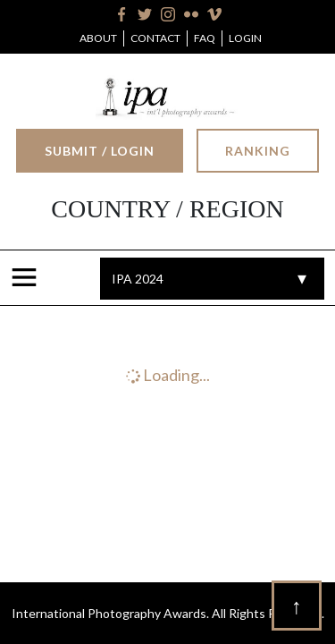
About (98, 38)
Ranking (258, 151)
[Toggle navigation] (28, 278)
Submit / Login (100, 151)
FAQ (205, 38)
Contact (155, 38)
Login (245, 38)
